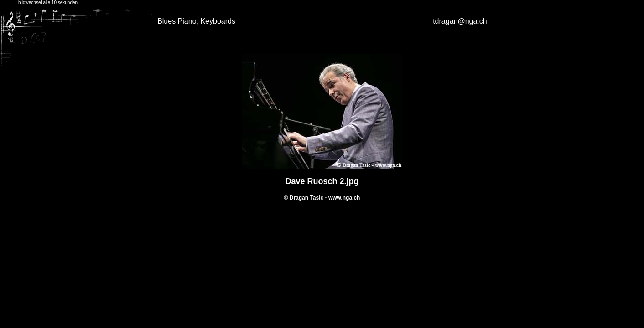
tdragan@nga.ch (460, 21)
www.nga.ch (344, 198)
